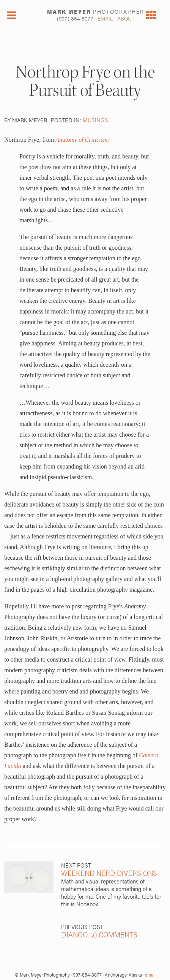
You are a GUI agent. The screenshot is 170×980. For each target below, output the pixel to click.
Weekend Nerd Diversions (109, 873)
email (150, 975)
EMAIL (105, 18)
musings (95, 120)
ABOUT (126, 18)
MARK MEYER (96, 11)
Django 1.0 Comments (99, 934)
